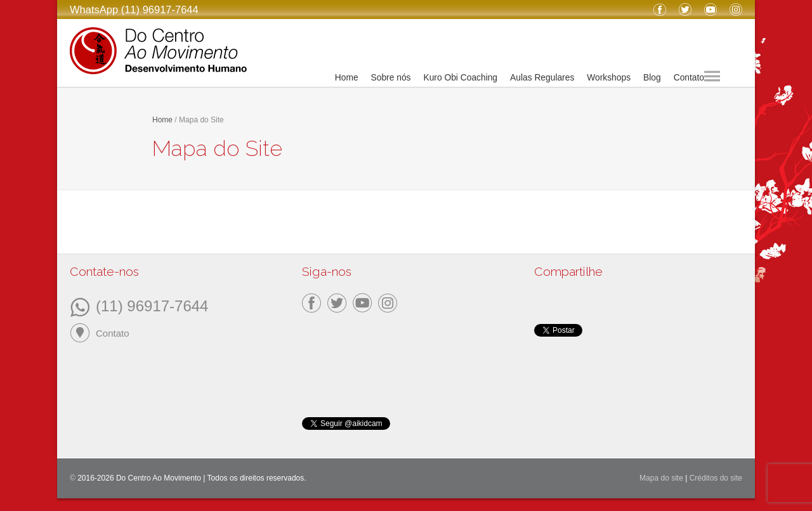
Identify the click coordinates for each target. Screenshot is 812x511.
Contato (689, 78)
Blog (652, 78)
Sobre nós (391, 78)
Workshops (609, 78)
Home (347, 78)
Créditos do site (716, 478)
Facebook (660, 10)
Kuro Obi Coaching (460, 78)
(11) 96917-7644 (152, 305)
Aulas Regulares (542, 78)
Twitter (685, 10)
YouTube (710, 10)
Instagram (736, 10)
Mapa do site (661, 478)
